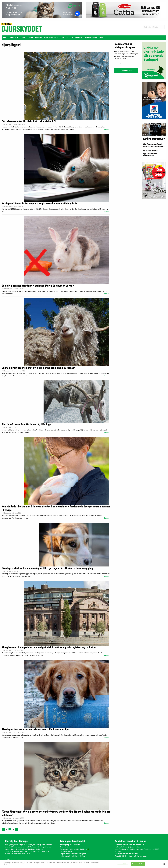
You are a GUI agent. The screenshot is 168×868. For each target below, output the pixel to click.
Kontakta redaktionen (94, 38)
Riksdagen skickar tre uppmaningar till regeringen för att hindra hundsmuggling (47, 568)
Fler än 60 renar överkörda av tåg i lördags (26, 424)
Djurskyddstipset (51, 38)
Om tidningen (76, 38)
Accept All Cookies (138, 864)
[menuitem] (5, 38)
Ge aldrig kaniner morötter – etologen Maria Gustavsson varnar (38, 286)
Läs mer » (107, 129)
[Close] (164, 864)
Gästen (65, 38)
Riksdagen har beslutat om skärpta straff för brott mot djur (35, 730)
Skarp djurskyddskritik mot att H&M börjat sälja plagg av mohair (38, 368)
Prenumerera (126, 70)
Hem (5, 38)
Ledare (23, 38)
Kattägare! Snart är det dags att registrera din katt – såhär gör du (40, 204)
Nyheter (13, 38)
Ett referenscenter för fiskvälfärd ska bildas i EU (29, 121)
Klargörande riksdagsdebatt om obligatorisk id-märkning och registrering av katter (49, 647)
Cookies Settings (123, 864)
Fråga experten (35, 38)
